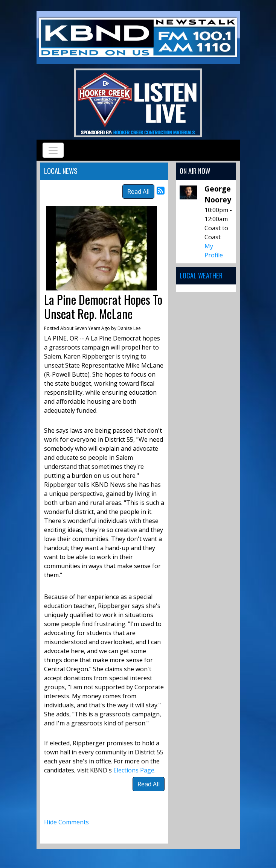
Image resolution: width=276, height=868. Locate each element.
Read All (138, 192)
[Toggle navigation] (53, 150)
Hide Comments (66, 822)
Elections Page (134, 770)
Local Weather (201, 275)
